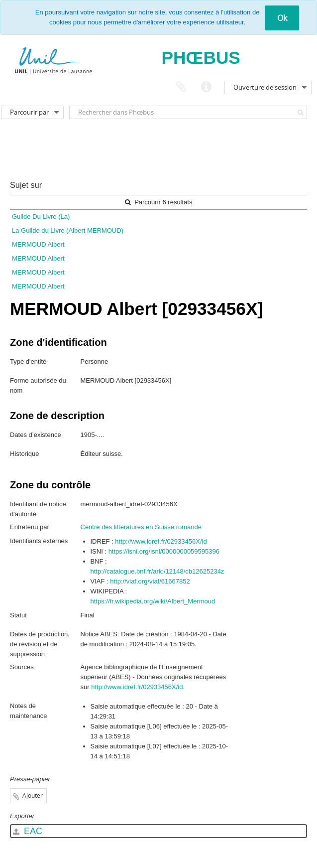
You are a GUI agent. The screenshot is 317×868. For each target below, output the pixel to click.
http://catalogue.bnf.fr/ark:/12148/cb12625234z (158, 571)
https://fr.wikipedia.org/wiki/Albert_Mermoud (153, 601)
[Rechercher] (301, 112)
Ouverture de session (265, 87)
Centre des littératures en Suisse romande (141, 527)
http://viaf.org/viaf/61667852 (150, 581)
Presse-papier (181, 87)
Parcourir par (29, 112)
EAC (28, 831)
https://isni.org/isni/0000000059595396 (164, 551)
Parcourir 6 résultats (159, 202)
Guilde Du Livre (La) (41, 217)
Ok (282, 18)
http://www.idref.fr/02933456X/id (161, 541)
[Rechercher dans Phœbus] (188, 112)
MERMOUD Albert (38, 244)
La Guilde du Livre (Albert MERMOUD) (68, 230)
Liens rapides (206, 87)
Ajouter (33, 796)
